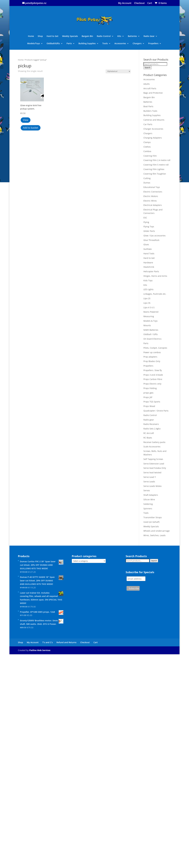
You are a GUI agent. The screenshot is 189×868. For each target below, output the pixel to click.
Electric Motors (151, 196)
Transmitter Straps (153, 517)
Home (31, 36)
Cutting (147, 178)
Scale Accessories (152, 447)
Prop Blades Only (152, 361)
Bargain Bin (87, 36)
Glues (146, 244)
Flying (146, 222)
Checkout (139, 3)
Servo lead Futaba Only (155, 468)
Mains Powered (151, 312)
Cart (150, 3)
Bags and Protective (153, 93)
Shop (40, 36)
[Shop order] (118, 71)
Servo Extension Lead (154, 464)
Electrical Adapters (153, 205)
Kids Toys (148, 280)
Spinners (148, 509)
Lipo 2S (147, 298)
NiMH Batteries (151, 330)
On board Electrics (152, 339)
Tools (105, 44)
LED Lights (148, 289)
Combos (147, 151)
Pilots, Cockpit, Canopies (155, 348)
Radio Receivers (151, 424)
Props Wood (149, 406)
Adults (147, 84)
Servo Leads (149, 482)
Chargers (137, 44)
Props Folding (150, 388)
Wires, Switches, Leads (154, 535)
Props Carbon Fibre (153, 379)
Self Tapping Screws (153, 459)
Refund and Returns (66, 642)
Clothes (147, 147)
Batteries (132, 36)
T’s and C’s (48, 642)
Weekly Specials (70, 36)
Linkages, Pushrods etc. (155, 294)
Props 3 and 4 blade (153, 375)
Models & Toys (150, 321)
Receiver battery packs (154, 442)
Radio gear (149, 420)
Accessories (120, 44)
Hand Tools (149, 253)
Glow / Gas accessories (154, 236)
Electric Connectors (153, 192)
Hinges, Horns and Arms (155, 276)
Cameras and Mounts (154, 120)
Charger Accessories (153, 129)
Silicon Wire (149, 499)
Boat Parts (148, 106)
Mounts (147, 325)
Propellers (153, 44)
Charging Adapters (153, 138)
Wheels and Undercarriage (157, 531)
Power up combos (152, 352)
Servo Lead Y (150, 477)
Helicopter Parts (151, 271)
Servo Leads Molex (152, 486)
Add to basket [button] (31, 128)
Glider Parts (149, 231)
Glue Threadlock (151, 240)
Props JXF (148, 397)
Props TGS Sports (152, 402)
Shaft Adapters (151, 495)
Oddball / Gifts (151, 334)
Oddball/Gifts (53, 44)
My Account (125, 3)
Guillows (148, 249)
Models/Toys (34, 44)
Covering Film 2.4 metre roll (157, 160)
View (26, 120)
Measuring (149, 316)
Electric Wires (150, 201)
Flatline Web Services (40, 650)
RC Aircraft (149, 433)
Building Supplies (87, 44)
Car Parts (148, 124)
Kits (119, 36)
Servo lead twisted (152, 472)
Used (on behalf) (151, 522)
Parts (69, 44)
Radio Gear (149, 36)
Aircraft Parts (150, 88)
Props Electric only (152, 384)
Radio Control (104, 36)
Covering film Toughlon (155, 174)
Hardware (148, 263)
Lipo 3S (147, 303)
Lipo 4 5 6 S (149, 307)
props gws (148, 393)
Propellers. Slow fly (153, 370)
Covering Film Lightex (154, 169)
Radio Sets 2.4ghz (152, 429)
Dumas (147, 183)
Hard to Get (52, 36)
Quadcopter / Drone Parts (156, 411)
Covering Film (150, 156)
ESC (145, 218)
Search (148, 68)
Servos (147, 490)
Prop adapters (150, 357)
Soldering (148, 504)
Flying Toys (149, 227)
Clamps (147, 142)
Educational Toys (152, 187)
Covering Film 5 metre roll (156, 165)
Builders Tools (150, 111)
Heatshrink (149, 267)
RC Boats (148, 438)
